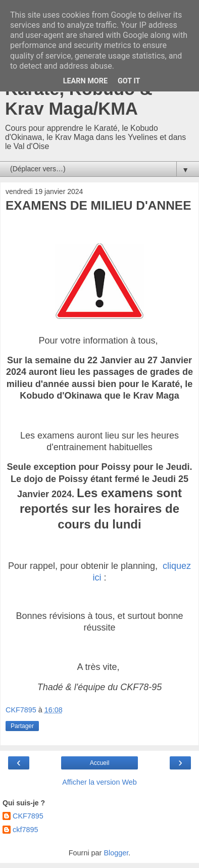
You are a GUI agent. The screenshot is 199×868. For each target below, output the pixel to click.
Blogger (116, 853)
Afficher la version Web (99, 782)
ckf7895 (25, 830)
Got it (129, 81)
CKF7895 (28, 816)
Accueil (100, 763)
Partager (22, 726)
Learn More (85, 81)
